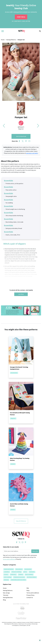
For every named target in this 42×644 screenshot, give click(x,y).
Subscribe (35, 551)
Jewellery (7, 572)
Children (21, 575)
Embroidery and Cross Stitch (18, 580)
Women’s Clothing (16, 572)
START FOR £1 (21, 17)
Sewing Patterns (11, 40)
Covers (6, 575)
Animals (13, 464)
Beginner (13, 419)
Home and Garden (9, 569)
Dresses (6, 580)
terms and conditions (9, 559)
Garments (32, 572)
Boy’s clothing (29, 575)
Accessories (14, 373)
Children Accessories (19, 577)
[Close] (40, 640)
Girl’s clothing (8, 577)
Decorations (19, 569)
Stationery (13, 575)
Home (3, 40)
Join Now (21, 294)
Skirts (25, 572)
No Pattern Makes (32, 577)
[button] (38, 126)
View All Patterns (21, 521)
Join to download (21, 136)
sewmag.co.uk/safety (32, 153)
